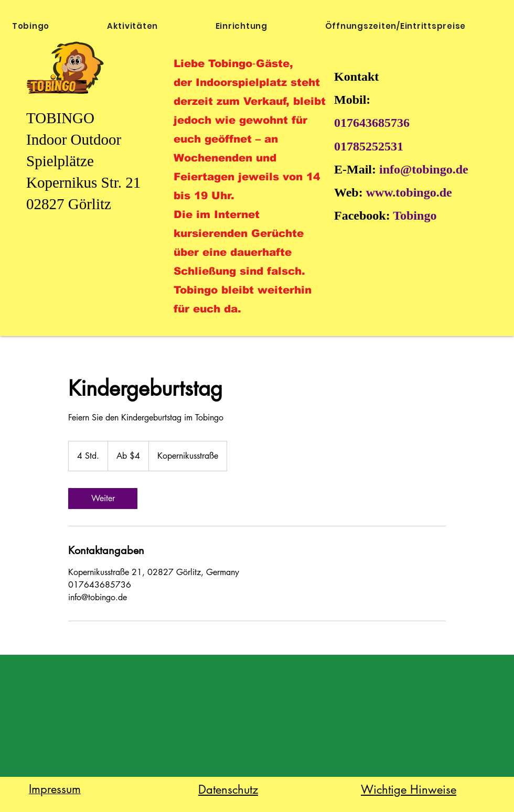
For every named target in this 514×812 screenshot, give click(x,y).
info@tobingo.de (424, 169)
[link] (103, 499)
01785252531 (369, 146)
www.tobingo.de (409, 192)
